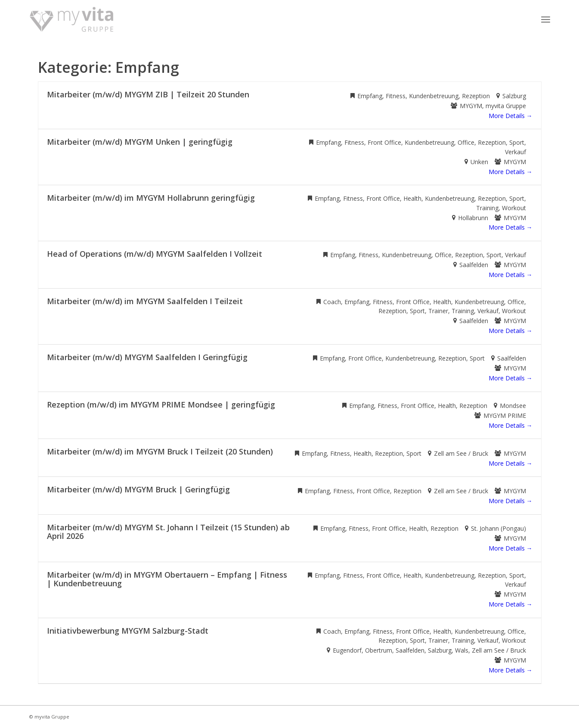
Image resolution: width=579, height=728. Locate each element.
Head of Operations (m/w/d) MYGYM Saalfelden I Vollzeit (155, 254)
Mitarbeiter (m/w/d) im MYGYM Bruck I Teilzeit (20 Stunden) (160, 451)
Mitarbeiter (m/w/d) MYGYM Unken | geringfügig (140, 142)
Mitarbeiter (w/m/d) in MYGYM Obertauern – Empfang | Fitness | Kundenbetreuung (167, 579)
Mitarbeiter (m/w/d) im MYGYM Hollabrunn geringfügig (151, 198)
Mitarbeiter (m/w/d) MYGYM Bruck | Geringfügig (138, 489)
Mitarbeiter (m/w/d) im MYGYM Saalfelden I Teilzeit (145, 301)
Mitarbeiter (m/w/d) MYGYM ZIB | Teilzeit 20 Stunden (148, 94)
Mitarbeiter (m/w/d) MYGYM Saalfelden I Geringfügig (147, 357)
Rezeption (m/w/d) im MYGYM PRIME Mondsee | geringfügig (161, 404)
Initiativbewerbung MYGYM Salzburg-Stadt (128, 631)
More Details (511, 116)
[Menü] (546, 19)
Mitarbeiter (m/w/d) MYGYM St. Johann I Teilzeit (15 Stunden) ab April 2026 (168, 532)
